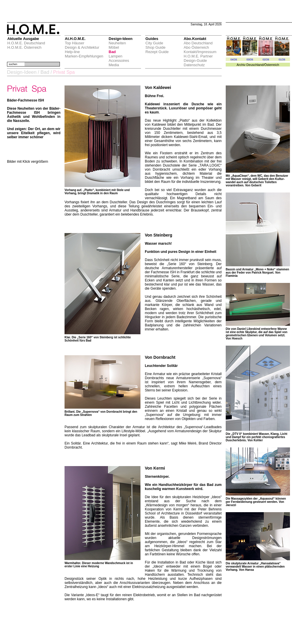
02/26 (266, 60)
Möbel (114, 47)
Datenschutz (194, 65)
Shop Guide (155, 47)
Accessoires (119, 61)
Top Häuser (74, 43)
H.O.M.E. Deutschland (26, 43)
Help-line (72, 52)
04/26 (234, 60)
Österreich (272, 65)
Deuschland (255, 65)
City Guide (154, 43)
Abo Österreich (196, 47)
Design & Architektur (82, 47)
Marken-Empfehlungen (84, 56)
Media (114, 65)
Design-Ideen (22, 72)
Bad (112, 52)
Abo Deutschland (198, 43)
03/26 (250, 60)
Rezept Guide (157, 52)
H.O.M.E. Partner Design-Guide (198, 58)
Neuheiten (117, 43)
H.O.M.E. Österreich (24, 47)
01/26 (282, 60)
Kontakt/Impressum (200, 52)
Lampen (115, 56)
